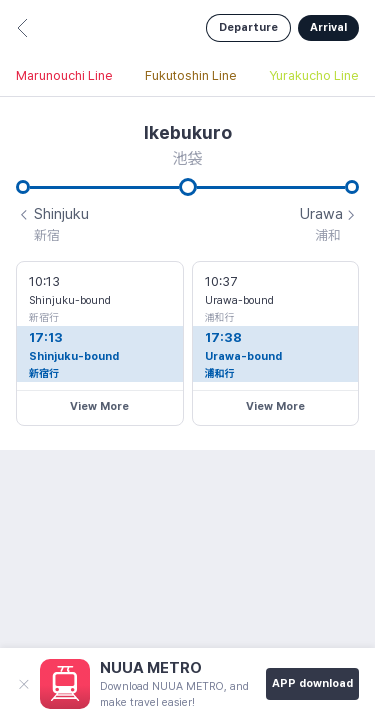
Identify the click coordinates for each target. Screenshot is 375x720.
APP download (312, 683)
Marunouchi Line (64, 75)
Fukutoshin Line (191, 75)
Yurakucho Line (314, 75)
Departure (248, 27)
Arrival (328, 27)
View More (99, 406)
